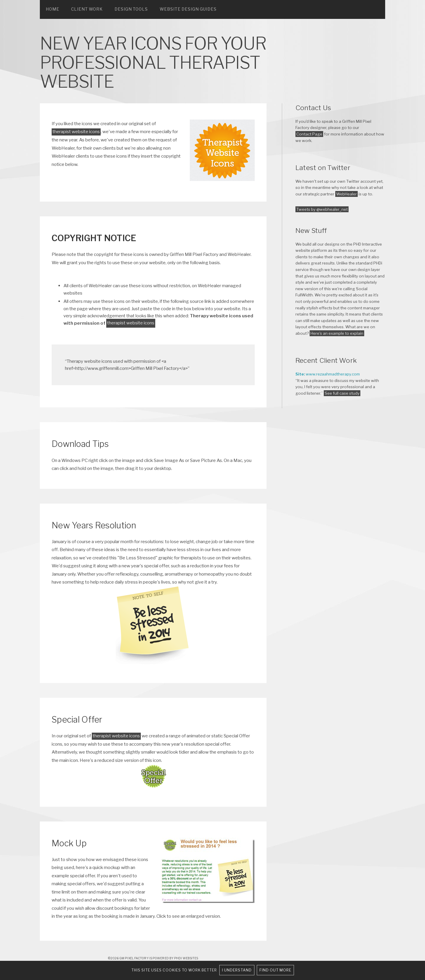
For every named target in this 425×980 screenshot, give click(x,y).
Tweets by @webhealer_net (322, 209)
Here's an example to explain (337, 333)
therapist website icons (76, 132)
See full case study (342, 393)
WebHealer (346, 194)
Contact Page (309, 134)
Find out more (275, 970)
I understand (237, 970)
